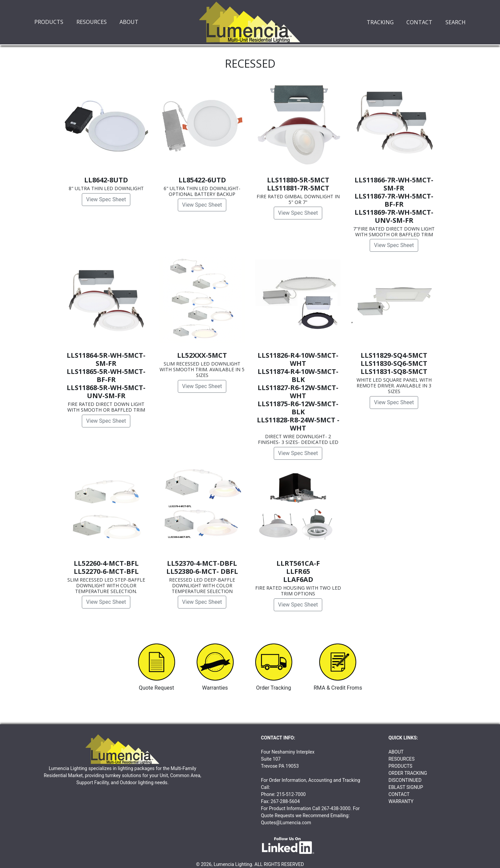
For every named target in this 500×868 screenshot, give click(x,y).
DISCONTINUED (405, 780)
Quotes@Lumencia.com (286, 823)
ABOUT (129, 22)
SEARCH (456, 22)
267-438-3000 (336, 808)
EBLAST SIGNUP (406, 787)
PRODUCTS (49, 22)
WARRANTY (401, 801)
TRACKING (380, 22)
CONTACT (419, 22)
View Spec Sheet (106, 199)
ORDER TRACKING (408, 773)
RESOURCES (92, 22)
